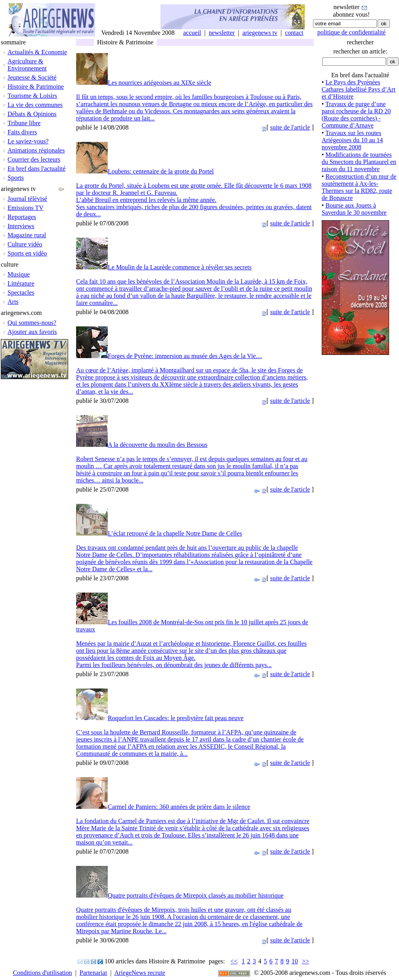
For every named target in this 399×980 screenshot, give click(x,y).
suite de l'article (290, 127)
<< (234, 961)
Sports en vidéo (27, 253)
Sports (16, 178)
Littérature (21, 283)
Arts (13, 302)
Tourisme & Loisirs (32, 96)
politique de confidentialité (351, 32)
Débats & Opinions (32, 114)
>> (305, 961)
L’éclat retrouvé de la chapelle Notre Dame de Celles (175, 533)
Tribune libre (24, 123)
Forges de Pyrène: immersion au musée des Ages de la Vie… (185, 356)
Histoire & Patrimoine (36, 87)
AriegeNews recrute (139, 973)
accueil (192, 33)
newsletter (222, 33)
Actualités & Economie (37, 52)
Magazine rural (27, 235)
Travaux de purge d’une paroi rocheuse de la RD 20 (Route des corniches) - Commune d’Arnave (356, 115)
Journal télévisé (27, 199)
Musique (19, 274)
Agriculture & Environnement (27, 65)
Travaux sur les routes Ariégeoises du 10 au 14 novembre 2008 (352, 140)
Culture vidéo (25, 244)
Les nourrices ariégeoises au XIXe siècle (159, 83)
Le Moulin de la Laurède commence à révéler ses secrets (180, 267)
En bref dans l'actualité (36, 169)
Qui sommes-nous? (32, 323)
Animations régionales (36, 150)
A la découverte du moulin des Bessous (158, 445)
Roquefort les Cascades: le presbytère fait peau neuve (176, 718)
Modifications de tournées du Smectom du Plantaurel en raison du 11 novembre (359, 162)
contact (294, 33)
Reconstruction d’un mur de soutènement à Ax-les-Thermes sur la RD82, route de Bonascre (359, 187)
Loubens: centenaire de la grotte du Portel (161, 171)
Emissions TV (26, 208)
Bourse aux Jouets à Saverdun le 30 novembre (354, 209)
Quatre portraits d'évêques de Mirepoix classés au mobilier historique (196, 895)
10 (295, 961)
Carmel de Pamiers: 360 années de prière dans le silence (179, 807)
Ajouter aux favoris (32, 332)
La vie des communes (35, 105)
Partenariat (93, 973)
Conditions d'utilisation (43, 973)
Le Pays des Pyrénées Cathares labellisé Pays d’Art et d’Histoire (359, 89)
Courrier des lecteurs (34, 159)
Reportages (22, 217)
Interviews (21, 226)
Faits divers (22, 132)
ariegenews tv (260, 33)
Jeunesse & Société (32, 77)
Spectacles (21, 293)
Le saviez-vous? (28, 141)
